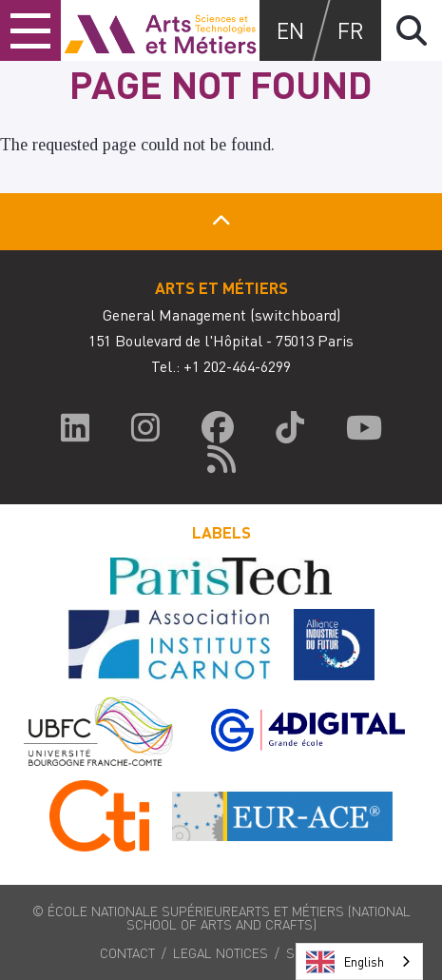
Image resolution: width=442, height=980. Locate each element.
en (290, 30)
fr (351, 30)
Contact (127, 952)
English (345, 962)
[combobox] (359, 961)
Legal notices (221, 952)
